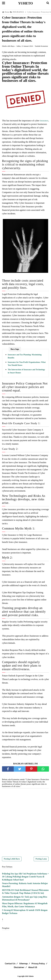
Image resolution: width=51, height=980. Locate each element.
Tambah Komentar (41, 46)
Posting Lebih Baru (12, 859)
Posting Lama (41, 859)
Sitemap (23, 964)
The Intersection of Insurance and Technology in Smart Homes (26, 371)
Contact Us (10, 964)
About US (33, 967)
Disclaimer (19, 967)
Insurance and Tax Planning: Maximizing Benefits (25, 356)
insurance (44, 121)
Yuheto (26, 3)
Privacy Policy (38, 964)
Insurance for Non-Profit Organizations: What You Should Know (27, 364)
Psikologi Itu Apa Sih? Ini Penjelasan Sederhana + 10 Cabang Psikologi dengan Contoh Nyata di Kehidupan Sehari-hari (25, 877)
